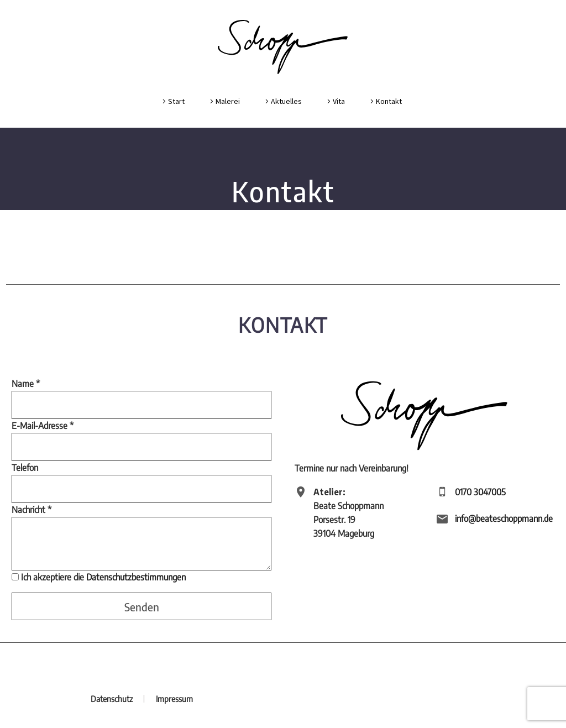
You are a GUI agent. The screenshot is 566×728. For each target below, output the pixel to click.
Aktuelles (286, 101)
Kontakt (389, 101)
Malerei (228, 101)
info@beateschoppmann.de (504, 518)
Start (176, 101)
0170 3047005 (480, 492)
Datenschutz (112, 699)
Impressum (174, 699)
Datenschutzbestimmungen (136, 577)
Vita (339, 101)
